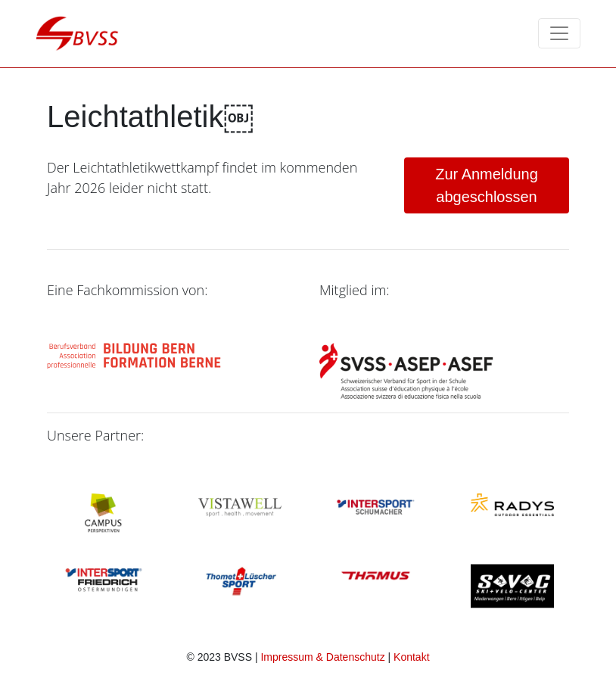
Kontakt (411, 657)
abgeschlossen (487, 185)
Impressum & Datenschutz (322, 657)
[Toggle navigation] (559, 33)
